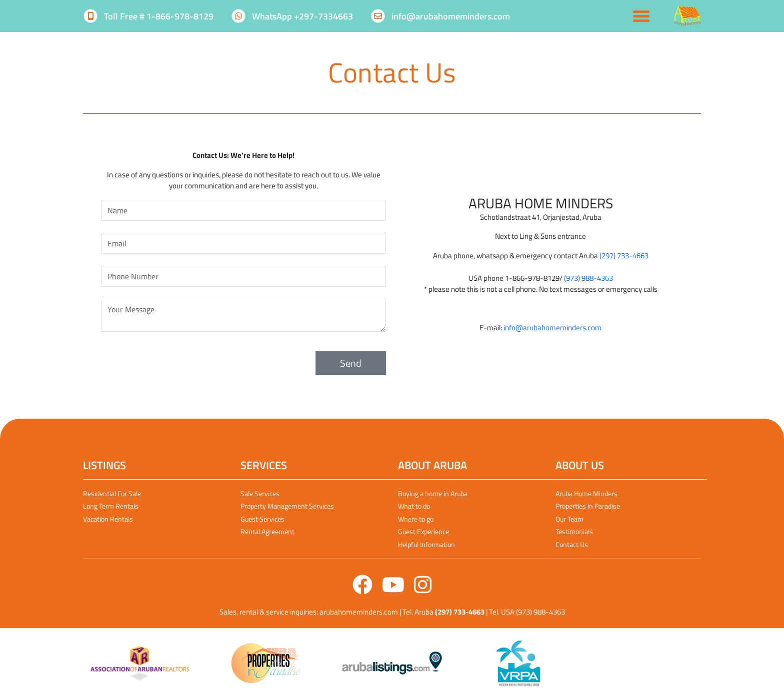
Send (351, 363)
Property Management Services (287, 506)
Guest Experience (423, 531)
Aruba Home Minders (586, 493)
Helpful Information (426, 544)
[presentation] (177, 363)
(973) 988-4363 (588, 278)
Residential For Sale (112, 493)
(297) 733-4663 (624, 256)
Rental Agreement (267, 531)
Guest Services (262, 519)
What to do (414, 506)
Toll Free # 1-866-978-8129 (149, 16)
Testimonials (574, 531)
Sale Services (260, 493)
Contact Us (572, 544)
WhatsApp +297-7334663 (293, 16)
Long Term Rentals (111, 506)
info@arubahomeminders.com (441, 16)
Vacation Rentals (108, 519)
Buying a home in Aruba (433, 493)
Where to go (416, 519)
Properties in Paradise (588, 506)
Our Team (569, 519)
